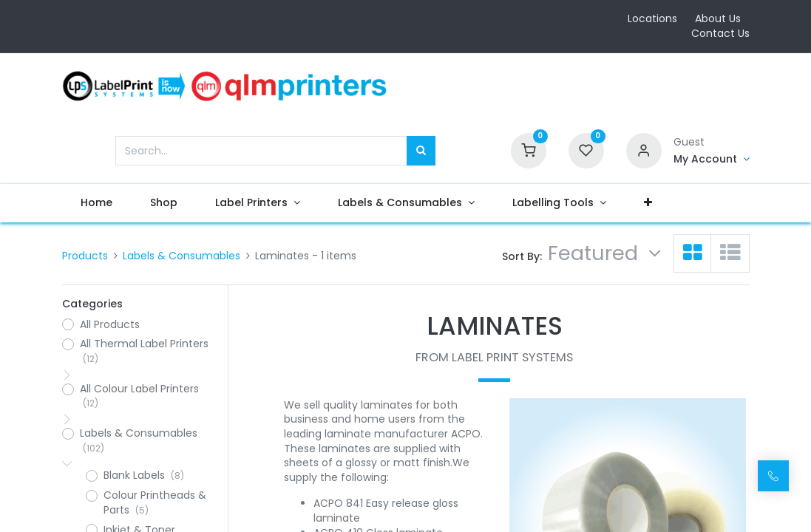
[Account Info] (712, 160)
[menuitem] (97, 203)
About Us (718, 18)
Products (85, 256)
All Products (110, 325)
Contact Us (720, 33)
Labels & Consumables (181, 256)
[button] (648, 203)
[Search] (421, 151)
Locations (652, 18)
